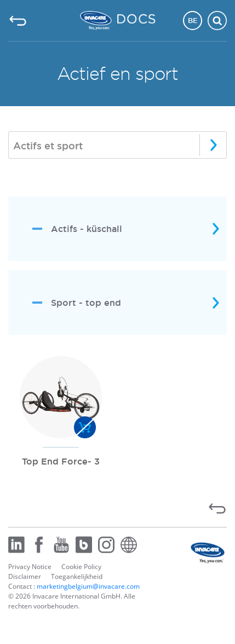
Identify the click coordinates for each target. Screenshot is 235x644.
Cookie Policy (81, 567)
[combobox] (117, 145)
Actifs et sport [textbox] (48, 146)
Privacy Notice (30, 567)
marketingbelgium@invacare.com (88, 586)
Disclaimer (25, 576)
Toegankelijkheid (77, 576)
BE (193, 20)
